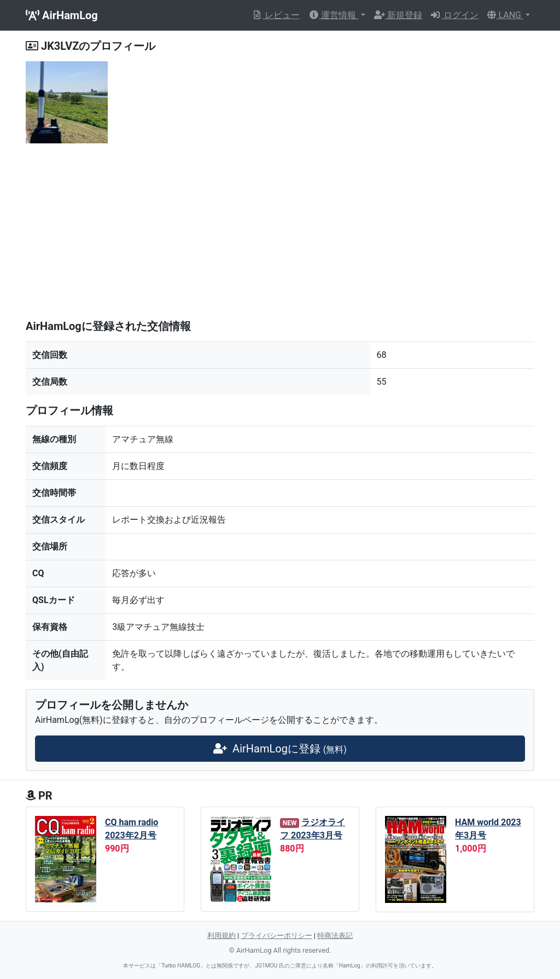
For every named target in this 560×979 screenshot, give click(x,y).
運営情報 (334, 15)
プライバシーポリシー (277, 935)
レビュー (276, 15)
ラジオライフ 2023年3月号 (313, 829)
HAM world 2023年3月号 (488, 829)
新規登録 (398, 15)
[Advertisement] (280, 234)
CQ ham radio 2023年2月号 (132, 829)
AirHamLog (62, 15)
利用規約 (221, 935)
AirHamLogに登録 (280, 749)
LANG (505, 15)
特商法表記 (335, 935)
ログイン (455, 15)
